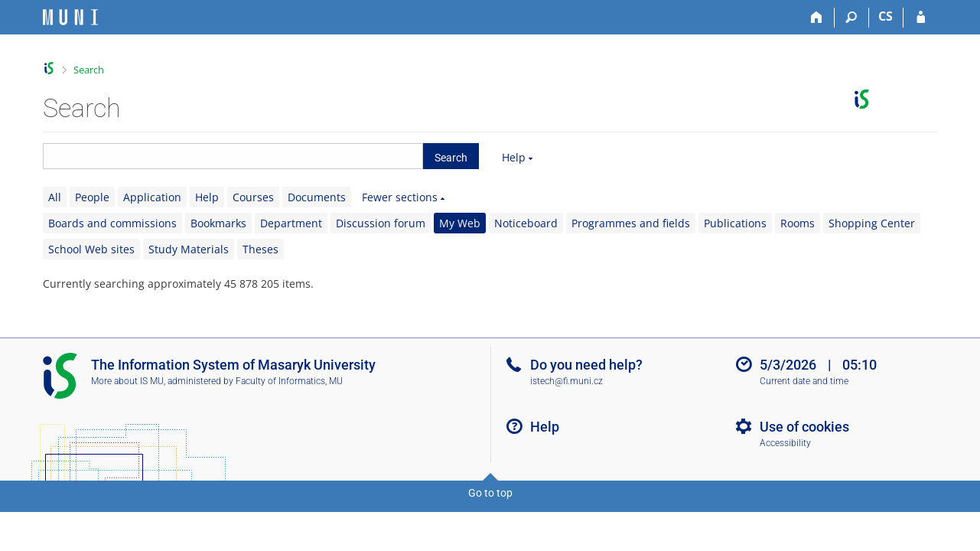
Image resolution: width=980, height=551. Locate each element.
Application (152, 197)
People (92, 197)
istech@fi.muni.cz (567, 381)
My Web (460, 223)
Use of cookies (804, 427)
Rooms (798, 223)
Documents (317, 197)
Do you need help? (586, 365)
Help (514, 157)
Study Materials (189, 249)
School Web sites (91, 249)
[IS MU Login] (921, 18)
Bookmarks (218, 223)
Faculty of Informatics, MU (289, 381)
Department (291, 223)
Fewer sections (400, 197)
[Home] (817, 18)
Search (89, 70)
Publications (735, 223)
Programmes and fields (631, 223)
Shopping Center (872, 223)
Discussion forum (381, 223)
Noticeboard (526, 223)
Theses (260, 249)
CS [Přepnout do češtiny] (886, 16)
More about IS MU (127, 381)
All (55, 197)
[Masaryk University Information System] (70, 17)
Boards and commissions (112, 223)
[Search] (852, 18)
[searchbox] (233, 156)
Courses (253, 197)
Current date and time (804, 381)
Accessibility (785, 443)
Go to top (490, 493)
